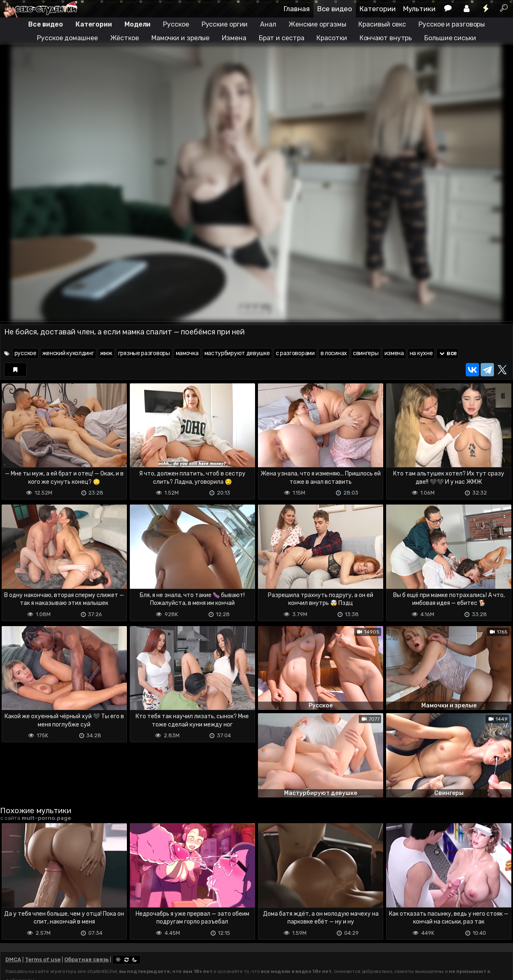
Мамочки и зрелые (180, 38)
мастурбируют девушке (237, 353)
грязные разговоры (144, 353)
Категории (378, 9)
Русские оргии (225, 24)
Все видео (335, 9)
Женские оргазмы (317, 24)
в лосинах (334, 353)
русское (26, 353)
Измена (234, 38)
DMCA (13, 959)
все (447, 353)
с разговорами (295, 353)
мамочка (187, 353)
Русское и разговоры (452, 24)
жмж (106, 353)
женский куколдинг (68, 353)
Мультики (419, 9)
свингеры (366, 353)
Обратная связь (86, 959)
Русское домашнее (67, 38)
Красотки (332, 38)
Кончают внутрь (386, 38)
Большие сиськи (450, 38)
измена (394, 353)
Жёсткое (125, 38)
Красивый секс (382, 24)
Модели (137, 24)
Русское (176, 24)
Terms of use (43, 959)
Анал (268, 24)
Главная (297, 9)
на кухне (421, 353)
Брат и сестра (282, 38)
